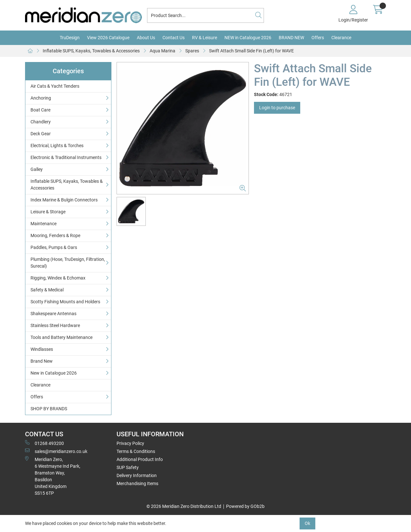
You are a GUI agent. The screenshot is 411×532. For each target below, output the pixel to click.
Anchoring (41, 98)
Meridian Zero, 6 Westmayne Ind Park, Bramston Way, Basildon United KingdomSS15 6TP (53, 476)
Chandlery (41, 122)
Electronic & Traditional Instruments (66, 157)
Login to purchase (277, 108)
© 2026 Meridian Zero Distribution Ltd (184, 506)
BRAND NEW (291, 38)
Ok (307, 523)
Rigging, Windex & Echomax (58, 278)
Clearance (341, 38)
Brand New (42, 361)
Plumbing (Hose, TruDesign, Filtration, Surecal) (68, 263)
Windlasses (42, 349)
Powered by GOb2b (245, 506)
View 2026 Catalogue (108, 38)
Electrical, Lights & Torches (57, 146)
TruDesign (70, 38)
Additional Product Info (140, 459)
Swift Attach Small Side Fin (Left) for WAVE (251, 51)
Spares (192, 51)
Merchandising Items (137, 483)
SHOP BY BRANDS (49, 409)
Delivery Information (137, 475)
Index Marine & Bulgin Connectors (64, 200)
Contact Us (174, 38)
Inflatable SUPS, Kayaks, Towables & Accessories (91, 51)
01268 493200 (44, 443)
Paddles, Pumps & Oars (54, 247)
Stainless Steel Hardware (55, 325)
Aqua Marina (162, 51)
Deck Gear (41, 134)
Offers (318, 38)
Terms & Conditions (136, 451)
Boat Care (40, 110)
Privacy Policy (130, 443)
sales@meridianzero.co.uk (56, 451)
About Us (146, 38)
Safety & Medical (47, 290)
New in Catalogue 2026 (54, 373)
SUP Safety (128, 467)
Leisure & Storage (48, 212)
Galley (37, 169)
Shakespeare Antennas (53, 314)
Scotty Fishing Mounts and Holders (65, 302)
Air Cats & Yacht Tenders (55, 86)
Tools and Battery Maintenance (61, 337)
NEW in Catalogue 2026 (248, 38)
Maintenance (44, 224)
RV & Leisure (205, 38)
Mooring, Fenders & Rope (55, 235)
